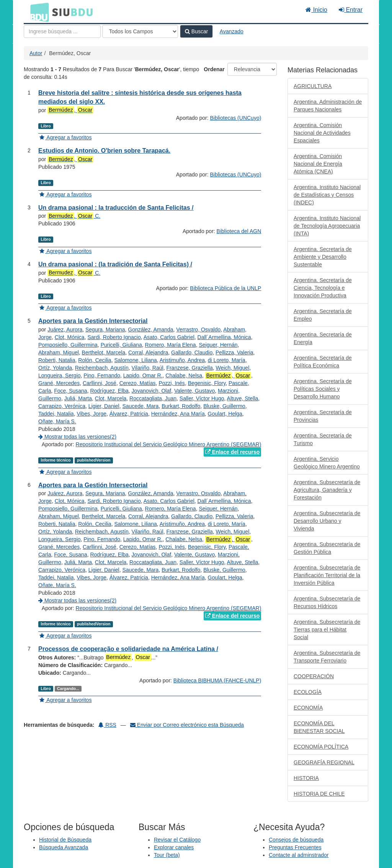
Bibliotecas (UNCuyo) (236, 118)
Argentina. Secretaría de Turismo (323, 439)
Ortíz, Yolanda (55, 368)
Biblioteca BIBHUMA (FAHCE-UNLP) (217, 680)
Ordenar (214, 69)
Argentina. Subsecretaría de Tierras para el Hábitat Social (327, 630)
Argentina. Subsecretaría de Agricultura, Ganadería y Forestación (327, 490)
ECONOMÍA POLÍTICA (321, 747)
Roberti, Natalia (57, 360)
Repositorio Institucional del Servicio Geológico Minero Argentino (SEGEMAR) (169, 444)
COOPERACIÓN (314, 676)
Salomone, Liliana (135, 360)
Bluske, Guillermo (224, 406)
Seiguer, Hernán (218, 345)
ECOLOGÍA (308, 692)
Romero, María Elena (171, 345)
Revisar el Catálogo (177, 840)
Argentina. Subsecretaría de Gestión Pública (327, 548)
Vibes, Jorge (91, 414)
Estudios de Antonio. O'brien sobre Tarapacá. (104, 151)
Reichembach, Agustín (102, 368)
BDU (38, 12)
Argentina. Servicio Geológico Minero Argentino (327, 463)
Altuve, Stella (243, 398)
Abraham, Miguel (59, 352)
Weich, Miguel (233, 368)
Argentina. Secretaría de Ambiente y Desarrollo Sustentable (323, 257)
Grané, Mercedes (59, 383)
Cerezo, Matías (138, 383)
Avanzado (232, 31)
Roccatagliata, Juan (153, 398)
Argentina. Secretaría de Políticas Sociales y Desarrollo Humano (323, 389)
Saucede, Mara (140, 406)
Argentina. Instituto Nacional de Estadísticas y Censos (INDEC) (327, 195)
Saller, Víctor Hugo (202, 398)
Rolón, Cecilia (95, 360)
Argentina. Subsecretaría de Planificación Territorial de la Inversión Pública (327, 575)
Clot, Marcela (111, 398)
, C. (74, 216)
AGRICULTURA (313, 86)
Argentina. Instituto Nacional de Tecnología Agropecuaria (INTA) (327, 226)
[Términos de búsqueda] (62, 31)
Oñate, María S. (57, 421)
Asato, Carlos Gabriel (169, 337)
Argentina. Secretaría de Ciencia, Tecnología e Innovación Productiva (323, 288)
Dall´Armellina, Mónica (224, 337)
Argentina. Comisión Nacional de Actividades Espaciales (322, 133)
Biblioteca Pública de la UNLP (225, 288)
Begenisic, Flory (207, 383)
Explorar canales (174, 847)
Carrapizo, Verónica (62, 406)
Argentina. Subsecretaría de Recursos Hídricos (327, 602)
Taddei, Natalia (56, 414)
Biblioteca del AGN (239, 231)
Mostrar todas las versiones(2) (77, 437)
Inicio (316, 10)
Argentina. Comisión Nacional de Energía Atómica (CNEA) (318, 164)
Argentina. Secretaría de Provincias (323, 416)
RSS (107, 725)
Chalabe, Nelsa (184, 375)
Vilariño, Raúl (148, 368)
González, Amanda (150, 330)
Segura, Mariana (105, 330)
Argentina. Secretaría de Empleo (323, 315)
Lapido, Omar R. (143, 375)
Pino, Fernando (102, 375)
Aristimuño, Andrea (182, 360)
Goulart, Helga (225, 414)
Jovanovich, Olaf (152, 391)
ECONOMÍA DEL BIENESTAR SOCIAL (319, 727)
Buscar (196, 31)
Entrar (351, 10)
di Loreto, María (227, 360)
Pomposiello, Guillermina (68, 345)
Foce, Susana (70, 391)
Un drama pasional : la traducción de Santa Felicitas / (116, 208)
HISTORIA (306, 778)
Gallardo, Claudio (192, 352)
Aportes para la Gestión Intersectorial (93, 321)
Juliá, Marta (78, 398)
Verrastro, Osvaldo (198, 330)
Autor (36, 53)
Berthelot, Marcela (104, 352)
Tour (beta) (167, 855)
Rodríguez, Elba (109, 391)
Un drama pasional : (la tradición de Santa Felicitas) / (115, 264)
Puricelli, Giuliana (121, 345)
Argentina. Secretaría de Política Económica (323, 362)
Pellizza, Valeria (234, 352)
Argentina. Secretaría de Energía (323, 338)
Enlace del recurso (232, 452)
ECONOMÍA (308, 708)
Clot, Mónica (70, 337)
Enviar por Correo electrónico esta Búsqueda (187, 725)
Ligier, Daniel (104, 406)
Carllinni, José (100, 383)
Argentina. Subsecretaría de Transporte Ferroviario (327, 657)
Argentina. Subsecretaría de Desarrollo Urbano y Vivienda (327, 521)
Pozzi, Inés (171, 383)
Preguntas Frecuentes (295, 847)
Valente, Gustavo (194, 391)
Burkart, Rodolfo (181, 406)
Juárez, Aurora (65, 330)
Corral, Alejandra (148, 352)
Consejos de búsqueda (296, 840)
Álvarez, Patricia (129, 414)
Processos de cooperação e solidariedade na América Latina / (128, 649)
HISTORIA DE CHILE (319, 794)
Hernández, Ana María (178, 414)
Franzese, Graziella (189, 368)
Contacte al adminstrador (299, 855)
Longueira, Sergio (60, 375)
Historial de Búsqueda (65, 840)
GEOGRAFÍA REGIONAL (324, 762)
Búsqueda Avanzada (64, 847)
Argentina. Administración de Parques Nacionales (328, 106)
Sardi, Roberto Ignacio (114, 337)
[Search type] (140, 31)
